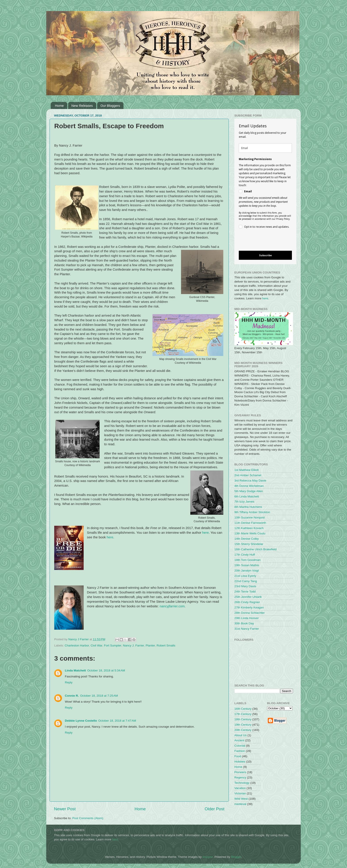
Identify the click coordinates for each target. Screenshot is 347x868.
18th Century (243, 719)
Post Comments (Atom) (88, 818)
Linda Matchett (75, 670)
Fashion (240, 751)
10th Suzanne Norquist (250, 517)
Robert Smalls (166, 645)
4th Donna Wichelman (249, 486)
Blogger (236, 857)
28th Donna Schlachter (250, 613)
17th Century (243, 714)
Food (238, 756)
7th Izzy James (244, 502)
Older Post (215, 809)
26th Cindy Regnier (247, 602)
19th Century (243, 725)
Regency (240, 777)
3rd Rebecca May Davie (250, 481)
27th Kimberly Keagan (249, 607)
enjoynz (208, 857)
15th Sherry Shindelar (249, 544)
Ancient (239, 740)
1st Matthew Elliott (247, 470)
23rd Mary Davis (245, 586)
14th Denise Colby (247, 539)
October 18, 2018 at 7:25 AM (99, 696)
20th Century (243, 730)
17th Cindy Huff (245, 555)
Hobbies (240, 762)
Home (59, 106)
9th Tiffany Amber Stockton (252, 512)
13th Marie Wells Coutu (250, 533)
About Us (241, 735)
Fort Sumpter (113, 645)
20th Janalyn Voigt (247, 571)
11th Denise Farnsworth (250, 523)
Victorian (240, 793)
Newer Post (65, 809)
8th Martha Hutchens (248, 507)
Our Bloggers (110, 106)
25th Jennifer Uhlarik (248, 597)
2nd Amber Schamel (248, 475)
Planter (150, 645)
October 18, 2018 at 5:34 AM (106, 670)
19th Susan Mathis (247, 565)
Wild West (241, 799)
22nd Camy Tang (246, 581)
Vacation (240, 788)
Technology (242, 783)
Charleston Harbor (77, 645)
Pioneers (240, 772)
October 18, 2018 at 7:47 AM (117, 721)
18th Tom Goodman (247, 560)
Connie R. (72, 696)
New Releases (82, 106)
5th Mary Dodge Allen (249, 491)
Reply (69, 682)
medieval (240, 804)
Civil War (96, 645)
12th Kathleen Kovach (249, 528)
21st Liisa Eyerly (245, 576)
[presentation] (262, 240)
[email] (265, 148)
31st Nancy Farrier (247, 629)
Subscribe (265, 255)
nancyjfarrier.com (172, 606)
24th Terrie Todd (245, 592)
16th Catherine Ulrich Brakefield (255, 549)
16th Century (243, 709)
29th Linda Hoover (247, 618)
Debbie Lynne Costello (81, 721)
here (205, 533)
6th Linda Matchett (247, 496)
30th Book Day (244, 623)
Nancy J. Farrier (133, 645)
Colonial (240, 746)
